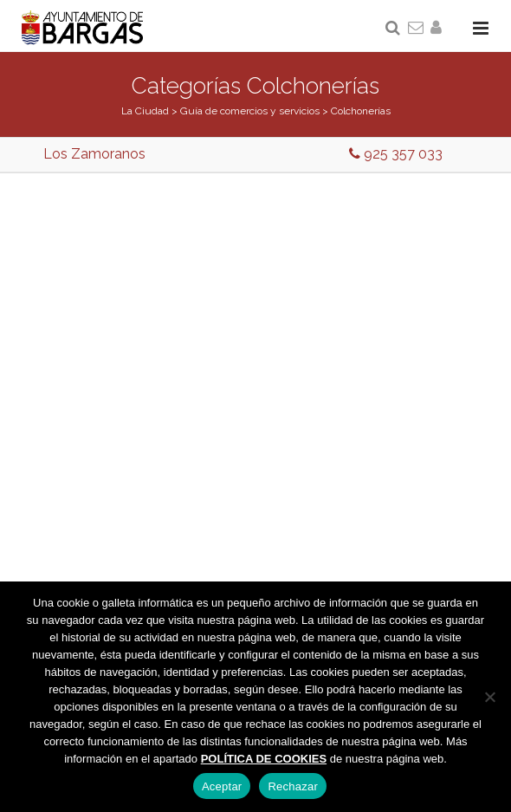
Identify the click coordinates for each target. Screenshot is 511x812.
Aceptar (222, 786)
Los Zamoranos (94, 154)
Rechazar (293, 786)
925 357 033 (396, 154)
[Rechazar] (489, 697)
